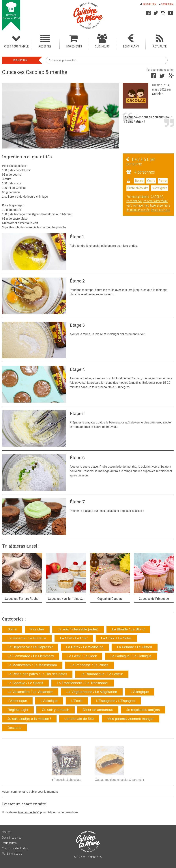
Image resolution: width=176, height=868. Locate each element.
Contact (7, 832)
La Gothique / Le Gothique (131, 656)
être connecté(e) (29, 812)
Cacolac (158, 94)
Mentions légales (12, 854)
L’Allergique (140, 692)
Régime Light (18, 710)
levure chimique (161, 210)
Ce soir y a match (56, 710)
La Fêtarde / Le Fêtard (135, 647)
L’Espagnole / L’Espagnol (116, 701)
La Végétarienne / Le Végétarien (92, 692)
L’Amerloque (17, 701)
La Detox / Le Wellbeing (85, 647)
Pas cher (37, 629)
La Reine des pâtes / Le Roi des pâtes (37, 674)
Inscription (148, 4)
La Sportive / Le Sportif (25, 683)
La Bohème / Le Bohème (27, 638)
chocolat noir (134, 201)
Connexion (166, 4)
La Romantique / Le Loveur (102, 674)
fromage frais (141, 205)
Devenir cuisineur (12, 838)
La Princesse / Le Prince (89, 665)
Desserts (14, 728)
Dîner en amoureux (98, 710)
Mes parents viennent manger (131, 719)
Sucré (12, 629)
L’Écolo (77, 701)
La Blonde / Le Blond (128, 629)
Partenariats (9, 843)
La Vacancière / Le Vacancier (30, 692)
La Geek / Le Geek (82, 656)
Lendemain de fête (79, 719)
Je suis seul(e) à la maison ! (29, 719)
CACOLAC (157, 197)
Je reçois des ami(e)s (143, 710)
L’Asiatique (49, 701)
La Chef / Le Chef (74, 638)
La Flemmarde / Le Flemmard (31, 656)
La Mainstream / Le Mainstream (32, 665)
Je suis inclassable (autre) (78, 629)
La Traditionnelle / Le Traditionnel (83, 683)
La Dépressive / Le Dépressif (30, 647)
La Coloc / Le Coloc (116, 638)
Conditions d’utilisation (15, 848)
